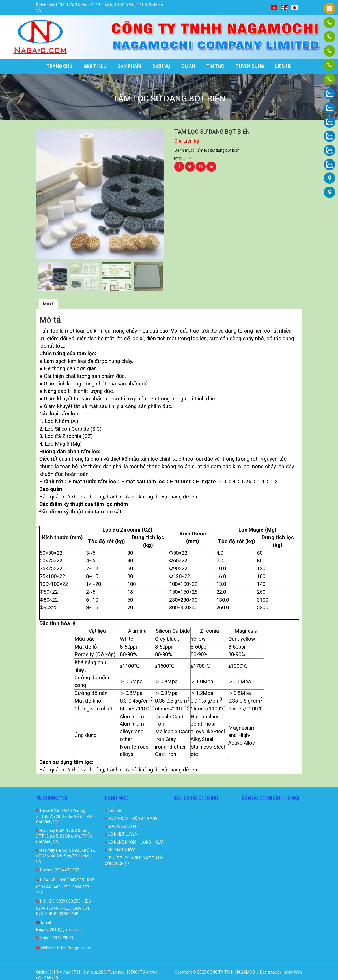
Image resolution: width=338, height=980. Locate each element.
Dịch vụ (161, 66)
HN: (41, 901)
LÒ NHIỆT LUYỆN (123, 834)
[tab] (48, 304)
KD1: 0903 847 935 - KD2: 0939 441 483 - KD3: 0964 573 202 (66, 886)
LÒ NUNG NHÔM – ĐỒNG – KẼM (136, 842)
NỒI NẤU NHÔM (122, 850)
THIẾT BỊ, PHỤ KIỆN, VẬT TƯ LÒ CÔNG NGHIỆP (134, 861)
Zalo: (43, 938)
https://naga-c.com (74, 948)
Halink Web (292, 972)
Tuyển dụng (250, 66)
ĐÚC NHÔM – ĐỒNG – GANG (133, 818)
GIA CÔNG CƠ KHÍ (123, 826)
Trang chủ (60, 66)
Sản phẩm (129, 66)
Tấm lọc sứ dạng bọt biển (217, 150)
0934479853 (62, 938)
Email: (44, 922)
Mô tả (48, 304)
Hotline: (45, 870)
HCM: (43, 880)
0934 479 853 (67, 870)
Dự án (188, 66)
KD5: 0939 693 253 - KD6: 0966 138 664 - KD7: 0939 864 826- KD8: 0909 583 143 (64, 908)
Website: (46, 948)
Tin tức (215, 66)
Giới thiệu (95, 66)
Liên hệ (283, 66)
